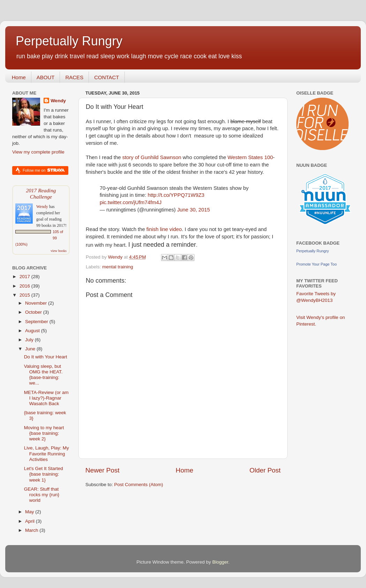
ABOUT (46, 77)
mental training (118, 267)
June (31, 349)
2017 (25, 277)
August (33, 331)
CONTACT (106, 77)
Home (19, 77)
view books (59, 251)
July (30, 340)
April (30, 521)
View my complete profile (38, 152)
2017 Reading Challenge (41, 193)
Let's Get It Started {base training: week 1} (44, 474)
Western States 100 (250, 157)
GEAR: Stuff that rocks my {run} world (42, 495)
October (34, 312)
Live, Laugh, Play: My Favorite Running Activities (47, 453)
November (37, 303)
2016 (25, 286)
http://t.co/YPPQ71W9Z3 (176, 195)
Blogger (220, 562)
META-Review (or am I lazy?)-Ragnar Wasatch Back (46, 398)
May (30, 512)
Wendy (58, 101)
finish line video (164, 229)
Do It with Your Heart (46, 357)
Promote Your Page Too (317, 264)
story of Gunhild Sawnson (152, 157)
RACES (74, 77)
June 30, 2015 (193, 210)
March (32, 530)
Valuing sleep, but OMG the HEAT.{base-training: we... (43, 375)
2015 (25, 295)
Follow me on (44, 170)
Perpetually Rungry (69, 41)
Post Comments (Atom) (139, 485)
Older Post (265, 470)
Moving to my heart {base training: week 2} (44, 433)
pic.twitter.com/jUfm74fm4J (131, 202)
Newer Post (102, 470)
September (37, 322)
